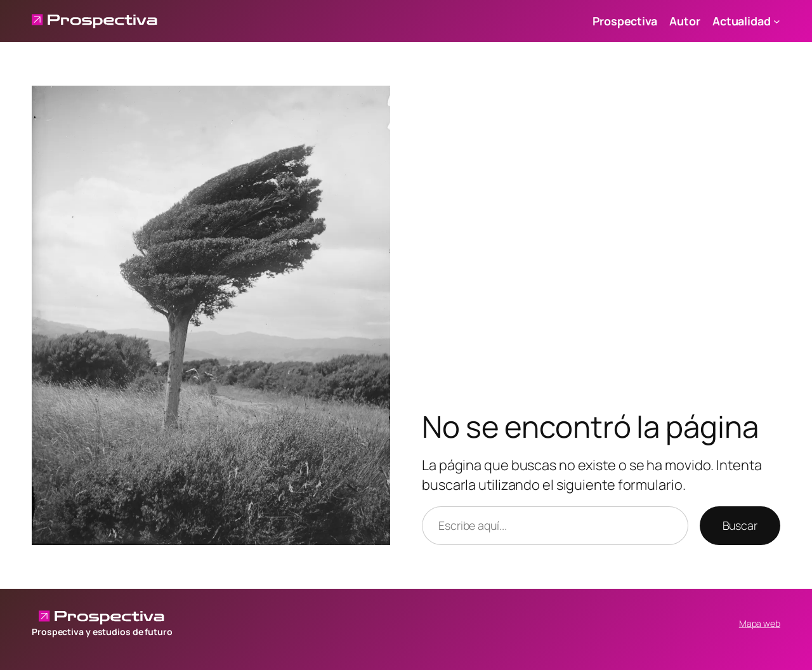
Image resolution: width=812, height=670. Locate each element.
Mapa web (760, 623)
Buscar (740, 525)
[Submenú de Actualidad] (777, 21)
